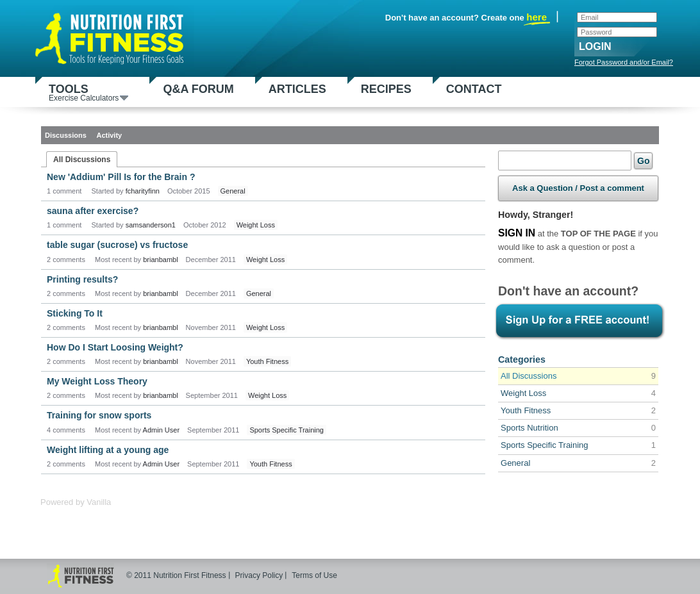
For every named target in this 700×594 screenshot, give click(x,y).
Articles (297, 89)
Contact (474, 89)
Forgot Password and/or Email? (624, 62)
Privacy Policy (259, 575)
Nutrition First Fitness (114, 36)
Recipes (386, 89)
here (537, 18)
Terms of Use (314, 575)
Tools (88, 92)
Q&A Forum (198, 89)
